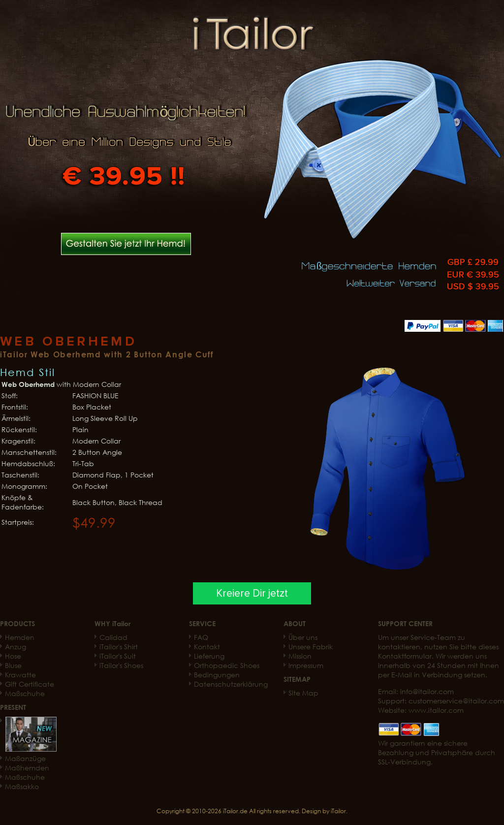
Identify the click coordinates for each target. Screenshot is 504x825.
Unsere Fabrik (311, 647)
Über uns (303, 637)
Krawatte (20, 675)
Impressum (306, 665)
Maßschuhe (25, 693)
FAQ (201, 637)
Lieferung (209, 656)
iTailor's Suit (118, 656)
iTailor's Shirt (119, 647)
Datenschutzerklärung (231, 684)
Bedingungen (217, 675)
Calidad (113, 637)
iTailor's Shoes (121, 665)
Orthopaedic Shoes (227, 665)
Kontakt (207, 647)
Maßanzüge (25, 758)
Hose (13, 656)
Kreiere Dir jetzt (252, 593)
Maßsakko (22, 786)
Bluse (13, 665)
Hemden (20, 637)
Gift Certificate (30, 684)
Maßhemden (27, 768)
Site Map (303, 693)
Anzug (16, 647)
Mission (300, 656)
